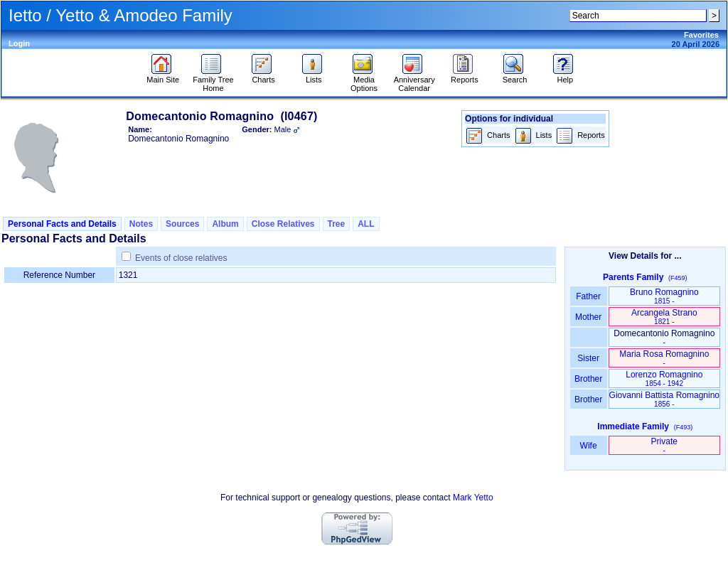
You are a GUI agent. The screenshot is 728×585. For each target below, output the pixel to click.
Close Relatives (283, 224)
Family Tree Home (213, 80)
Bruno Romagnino (664, 296)
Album (225, 224)
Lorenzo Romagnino (664, 379)
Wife (588, 446)
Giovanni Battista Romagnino (664, 399)
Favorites (701, 35)
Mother (589, 317)
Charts (263, 76)
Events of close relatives (181, 258)
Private (664, 445)
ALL (366, 224)
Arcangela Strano (664, 317)
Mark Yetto (473, 498)
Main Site (163, 76)
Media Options (364, 80)
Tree (337, 224)
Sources (182, 224)
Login (19, 43)
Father (588, 296)
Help (565, 76)
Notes (141, 224)
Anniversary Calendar (414, 80)
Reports (465, 76)
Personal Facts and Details (62, 224)
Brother (588, 379)
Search (515, 76)
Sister (588, 358)
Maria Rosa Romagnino (664, 358)
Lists (314, 76)
